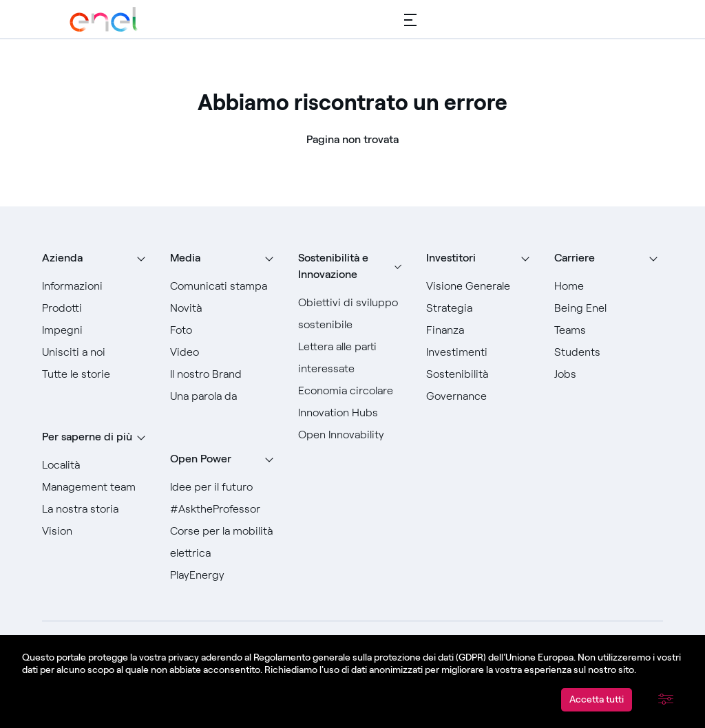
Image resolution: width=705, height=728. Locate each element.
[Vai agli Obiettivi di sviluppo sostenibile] (352, 314)
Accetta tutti (597, 699)
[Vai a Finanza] (481, 330)
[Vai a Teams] (609, 330)
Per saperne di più (87, 437)
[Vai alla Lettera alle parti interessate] (352, 358)
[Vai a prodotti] (96, 308)
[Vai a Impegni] (96, 330)
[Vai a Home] (609, 286)
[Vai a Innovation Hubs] (352, 413)
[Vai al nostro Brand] (224, 374)
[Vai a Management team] (96, 487)
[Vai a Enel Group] (104, 19)
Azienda (62, 258)
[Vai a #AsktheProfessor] (224, 509)
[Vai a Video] (224, 352)
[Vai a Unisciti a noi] (96, 352)
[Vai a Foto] (224, 330)
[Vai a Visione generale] (481, 286)
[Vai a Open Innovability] (352, 435)
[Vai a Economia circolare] (352, 391)
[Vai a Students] (609, 352)
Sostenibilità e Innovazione (333, 266)
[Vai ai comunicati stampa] (224, 286)
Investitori (451, 258)
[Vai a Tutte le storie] (96, 374)
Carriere (575, 258)
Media (185, 258)
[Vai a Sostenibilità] (481, 374)
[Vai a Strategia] (481, 308)
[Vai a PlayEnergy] (224, 575)
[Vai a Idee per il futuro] (224, 487)
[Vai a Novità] (224, 308)
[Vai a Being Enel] (609, 308)
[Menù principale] (410, 19)
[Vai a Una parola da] (224, 396)
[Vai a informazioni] (96, 286)
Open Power (201, 459)
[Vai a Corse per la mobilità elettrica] (224, 542)
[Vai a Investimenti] (481, 352)
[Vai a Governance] (481, 396)
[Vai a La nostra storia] (96, 509)
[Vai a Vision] (96, 531)
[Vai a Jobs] (609, 374)
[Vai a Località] (96, 465)
